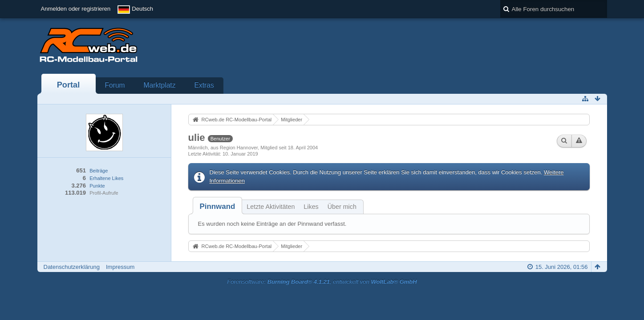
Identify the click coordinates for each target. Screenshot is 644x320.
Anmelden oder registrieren (76, 9)
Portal (69, 85)
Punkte (97, 186)
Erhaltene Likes (106, 178)
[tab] (218, 206)
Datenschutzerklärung (72, 267)
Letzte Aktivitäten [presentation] (271, 207)
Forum (115, 85)
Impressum (120, 267)
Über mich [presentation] (342, 207)
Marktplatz (160, 85)
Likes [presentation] (311, 207)
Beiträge (99, 171)
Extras (204, 85)
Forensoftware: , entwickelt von (322, 282)
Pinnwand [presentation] (218, 206)
